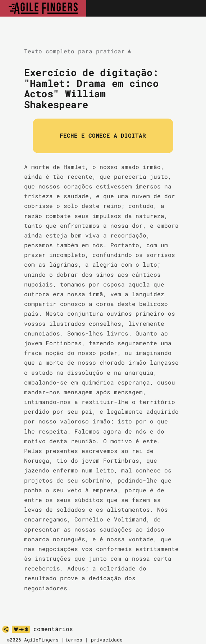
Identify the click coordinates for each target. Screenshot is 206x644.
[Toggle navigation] (193, 8)
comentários (53, 629)
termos (74, 640)
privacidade (107, 640)
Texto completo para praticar (78, 51)
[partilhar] (6, 629)
